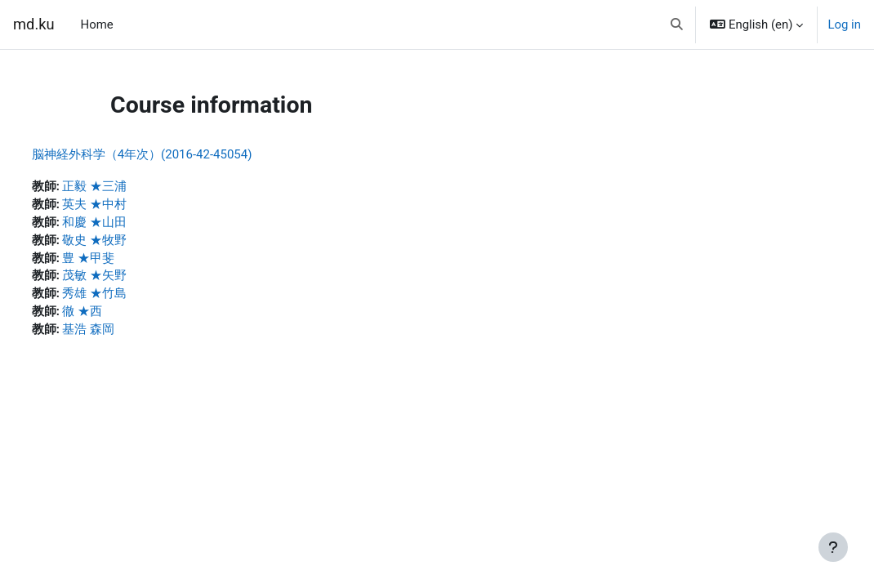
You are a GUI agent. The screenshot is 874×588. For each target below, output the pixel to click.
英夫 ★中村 (125, 206)
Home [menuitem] (97, 24)
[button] (678, 24)
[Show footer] (833, 547)
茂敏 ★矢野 (125, 278)
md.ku (34, 24)
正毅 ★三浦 (125, 187)
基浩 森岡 (119, 333)
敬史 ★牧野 (125, 242)
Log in (844, 24)
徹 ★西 (113, 315)
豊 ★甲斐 (119, 261)
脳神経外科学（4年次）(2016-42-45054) (172, 154)
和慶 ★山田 (125, 224)
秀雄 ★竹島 (125, 297)
